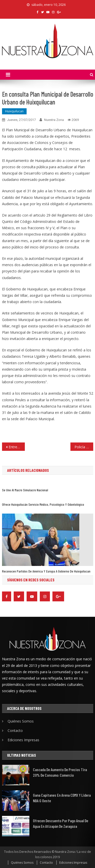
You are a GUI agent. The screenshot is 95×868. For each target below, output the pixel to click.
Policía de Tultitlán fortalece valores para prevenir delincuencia (84, 447)
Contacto (15, 731)
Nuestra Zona (54, 120)
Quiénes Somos (21, 721)
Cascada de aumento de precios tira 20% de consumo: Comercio (60, 772)
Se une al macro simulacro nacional (25, 490)
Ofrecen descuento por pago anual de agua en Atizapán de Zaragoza (61, 823)
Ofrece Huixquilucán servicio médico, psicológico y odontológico (43, 504)
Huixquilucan (14, 111)
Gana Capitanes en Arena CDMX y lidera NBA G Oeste (62, 798)
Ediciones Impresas (23, 740)
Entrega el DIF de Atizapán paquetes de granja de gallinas (17, 447)
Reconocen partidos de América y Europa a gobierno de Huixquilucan (46, 571)
